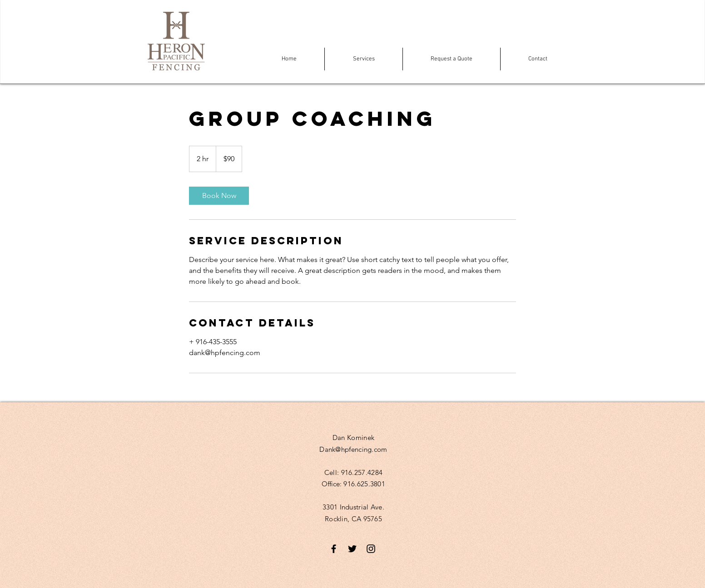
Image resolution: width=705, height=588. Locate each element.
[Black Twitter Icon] (352, 549)
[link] (219, 196)
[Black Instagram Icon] (371, 549)
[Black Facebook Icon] (334, 549)
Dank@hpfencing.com (353, 449)
